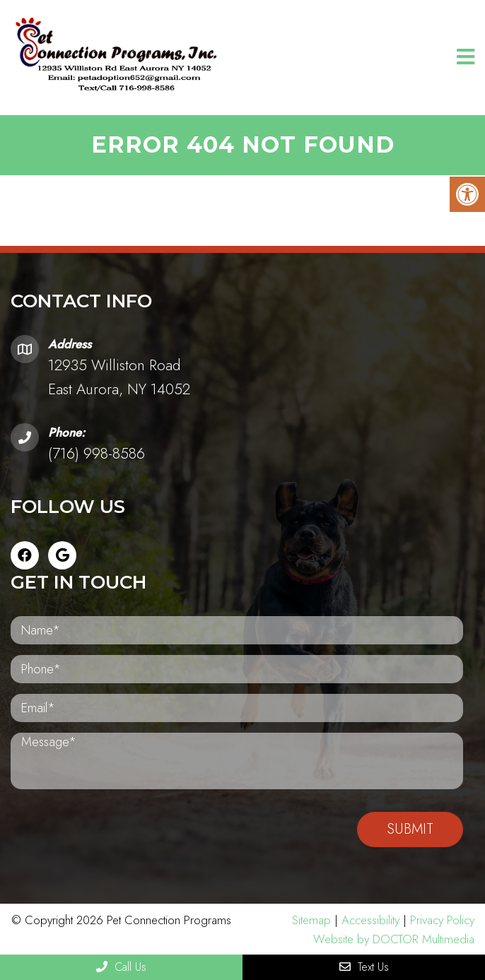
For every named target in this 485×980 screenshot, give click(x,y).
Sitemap (311, 920)
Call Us (121, 967)
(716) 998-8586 (97, 454)
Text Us (364, 967)
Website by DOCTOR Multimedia (394, 939)
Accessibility (370, 920)
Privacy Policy (442, 920)
